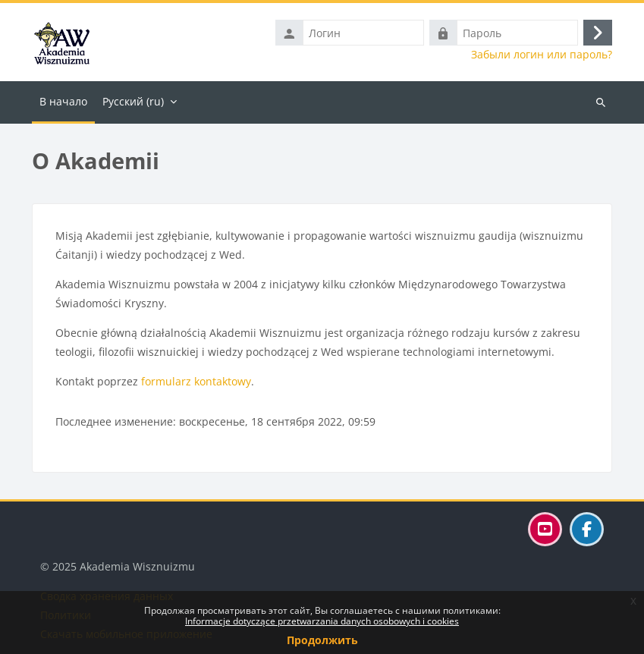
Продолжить (322, 640)
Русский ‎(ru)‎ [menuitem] (133, 101)
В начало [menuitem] (63, 101)
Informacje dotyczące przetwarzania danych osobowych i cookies (322, 621)
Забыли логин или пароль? (542, 55)
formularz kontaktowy (196, 381)
